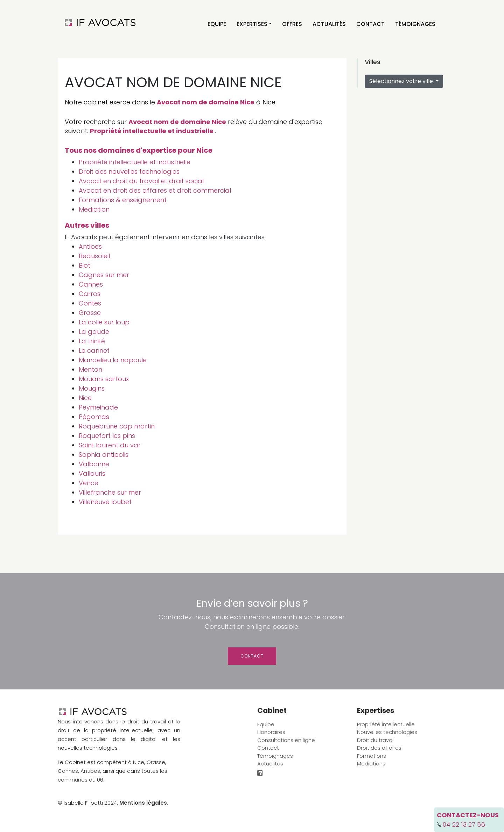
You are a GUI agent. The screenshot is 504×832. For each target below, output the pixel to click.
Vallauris (92, 473)
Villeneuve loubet (105, 502)
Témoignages (415, 24)
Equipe (217, 24)
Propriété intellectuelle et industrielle (152, 131)
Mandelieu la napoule (113, 360)
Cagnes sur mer (104, 275)
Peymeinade (98, 407)
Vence (89, 483)
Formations (372, 756)
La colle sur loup (104, 322)
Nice (85, 398)
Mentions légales (143, 803)
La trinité (92, 341)
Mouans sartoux (104, 379)
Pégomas (94, 417)
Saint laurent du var (110, 445)
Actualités (329, 24)
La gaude (94, 332)
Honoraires (271, 732)
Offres (292, 24)
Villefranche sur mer (110, 492)
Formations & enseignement (123, 200)
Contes (90, 303)
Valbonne (94, 464)
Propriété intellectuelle (386, 724)
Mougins (92, 388)
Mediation (94, 209)
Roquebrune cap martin (117, 426)
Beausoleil (94, 256)
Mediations (371, 764)
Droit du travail (376, 740)
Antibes (90, 246)
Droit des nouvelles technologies (129, 171)
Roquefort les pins (107, 436)
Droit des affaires (379, 748)
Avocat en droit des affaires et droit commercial (155, 190)
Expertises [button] (252, 24)
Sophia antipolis (104, 455)
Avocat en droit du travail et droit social (141, 181)
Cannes (91, 284)
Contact (370, 24)
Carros (90, 294)
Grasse (90, 313)
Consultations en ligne (286, 740)
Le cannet (94, 350)
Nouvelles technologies (387, 732)
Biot (85, 265)
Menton (90, 369)
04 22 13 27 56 (464, 824)
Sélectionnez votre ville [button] (402, 81)
